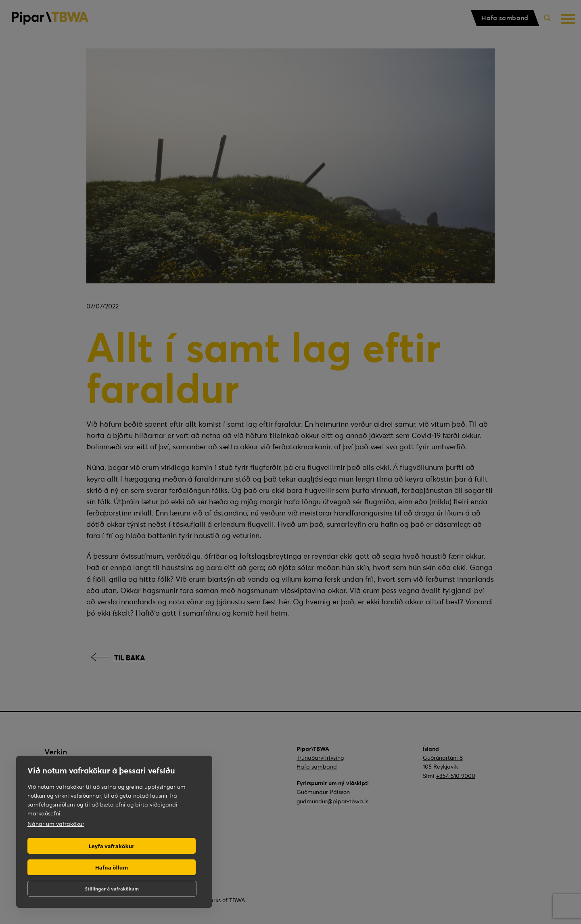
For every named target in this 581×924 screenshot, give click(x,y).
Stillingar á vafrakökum (112, 889)
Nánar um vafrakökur (56, 824)
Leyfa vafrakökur (112, 846)
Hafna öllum (112, 867)
